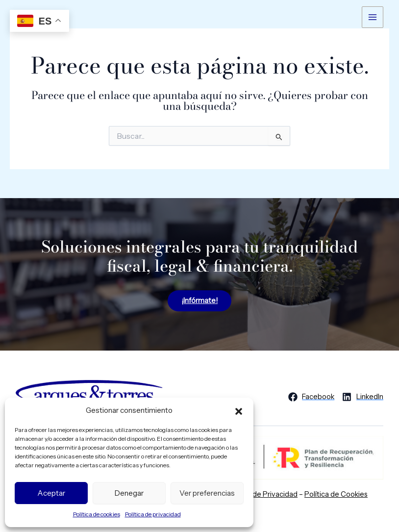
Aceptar (51, 493)
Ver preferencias (207, 493)
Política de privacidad (153, 514)
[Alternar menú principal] (373, 17)
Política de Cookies (336, 494)
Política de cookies (97, 514)
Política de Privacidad (262, 494)
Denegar (129, 493)
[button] (239, 410)
